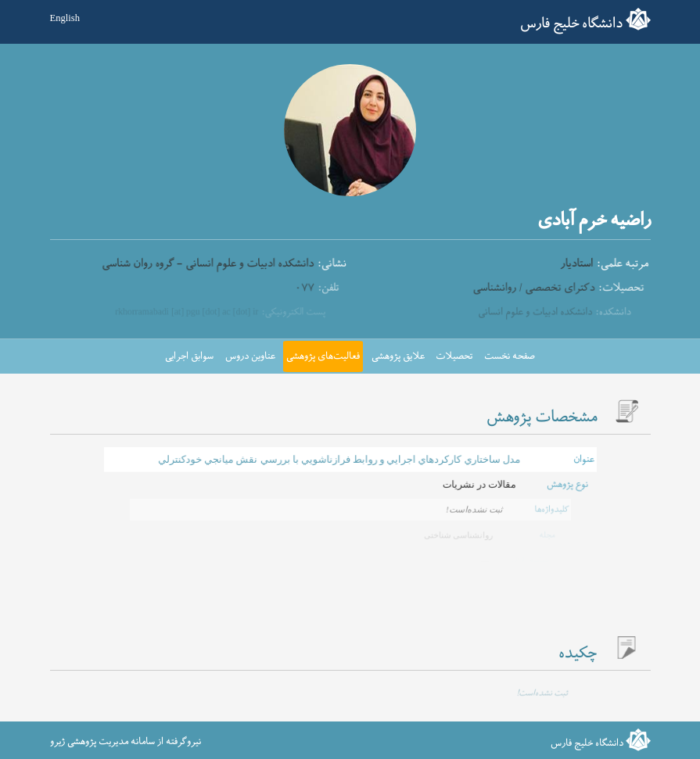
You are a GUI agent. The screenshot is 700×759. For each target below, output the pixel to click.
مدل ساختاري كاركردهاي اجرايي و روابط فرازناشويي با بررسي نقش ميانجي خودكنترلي (339, 458)
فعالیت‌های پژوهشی (323, 356)
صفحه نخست (510, 356)
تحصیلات (454, 356)
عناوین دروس (250, 356)
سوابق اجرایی (189, 356)
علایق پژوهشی (398, 356)
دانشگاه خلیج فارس (571, 24)
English (65, 18)
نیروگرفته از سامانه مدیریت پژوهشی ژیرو (126, 742)
